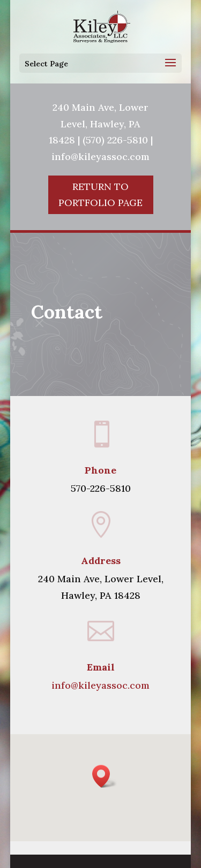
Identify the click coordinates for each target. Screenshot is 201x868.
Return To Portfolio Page (100, 195)
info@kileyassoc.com (100, 685)
